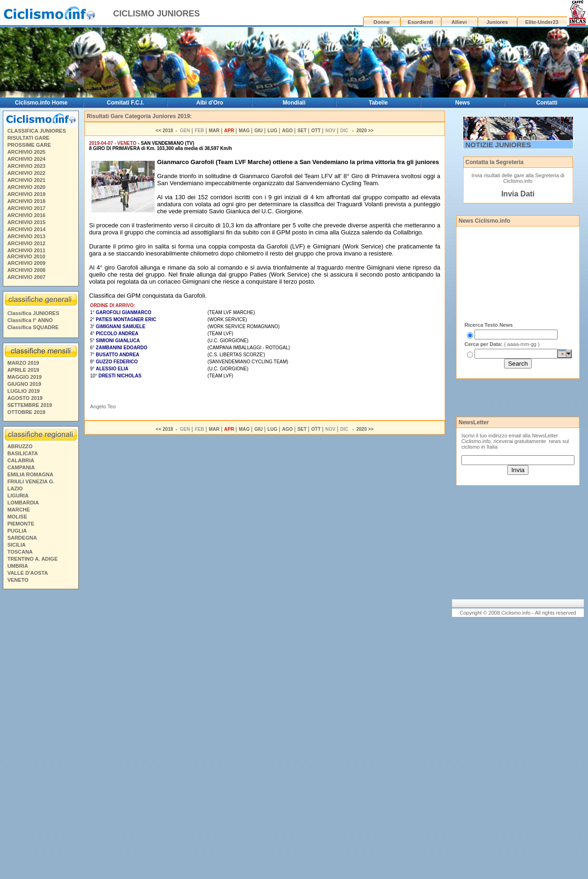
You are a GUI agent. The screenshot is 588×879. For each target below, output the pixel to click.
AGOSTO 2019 (25, 398)
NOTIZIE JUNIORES (498, 145)
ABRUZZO (20, 446)
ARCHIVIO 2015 (26, 222)
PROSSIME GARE (29, 145)
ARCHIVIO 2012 (26, 243)
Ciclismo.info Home (41, 103)
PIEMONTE (21, 524)
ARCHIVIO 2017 (26, 208)
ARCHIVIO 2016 (26, 215)
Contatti (547, 103)
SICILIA (17, 545)
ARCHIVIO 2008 (26, 270)
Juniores (497, 22)
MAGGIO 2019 (25, 377)
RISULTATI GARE (29, 138)
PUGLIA (17, 531)
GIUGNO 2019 (24, 384)
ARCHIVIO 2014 (26, 229)
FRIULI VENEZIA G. (31, 481)
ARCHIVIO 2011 (26, 250)
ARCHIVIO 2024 (26, 159)
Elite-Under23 (542, 22)
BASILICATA (23, 453)
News (463, 103)
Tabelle (378, 103)
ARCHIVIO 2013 (26, 236)
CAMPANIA (21, 467)
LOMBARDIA (23, 503)
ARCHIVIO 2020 (26, 187)
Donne (382, 22)
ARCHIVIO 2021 (26, 180)
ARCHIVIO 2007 (26, 277)
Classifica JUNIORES (34, 313)
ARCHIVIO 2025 (26, 152)
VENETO (18, 580)
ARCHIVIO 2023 (26, 166)
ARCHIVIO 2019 (26, 194)
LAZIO (15, 488)
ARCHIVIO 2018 (26, 201)
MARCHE (19, 510)
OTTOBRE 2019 (26, 412)
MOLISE (17, 517)
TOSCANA (20, 552)
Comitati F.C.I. (125, 103)
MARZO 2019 (23, 363)
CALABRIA (21, 460)
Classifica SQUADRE (33, 327)
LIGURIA (18, 496)
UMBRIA (18, 566)
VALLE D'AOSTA (28, 573)
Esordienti (421, 22)
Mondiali (294, 103)
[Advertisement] (40, 736)
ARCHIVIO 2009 (26, 263)
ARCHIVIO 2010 (26, 256)
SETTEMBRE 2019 (30, 405)
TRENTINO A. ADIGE (33, 559)
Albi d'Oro (210, 103)
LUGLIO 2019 (24, 391)
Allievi (459, 22)
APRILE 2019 (23, 370)
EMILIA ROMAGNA (30, 474)
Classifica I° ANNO (30, 320)
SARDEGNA (22, 538)
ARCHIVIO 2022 (26, 173)
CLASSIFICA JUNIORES (37, 131)
